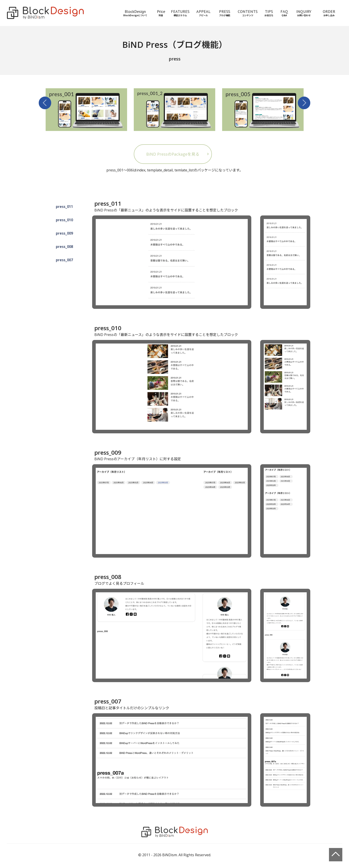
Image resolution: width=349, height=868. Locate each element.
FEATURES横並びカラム (180, 13)
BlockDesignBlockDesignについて (135, 13)
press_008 (64, 247)
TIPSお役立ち (269, 13)
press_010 (64, 220)
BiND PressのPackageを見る (173, 154)
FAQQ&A (284, 13)
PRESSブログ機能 (225, 13)
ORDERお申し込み (329, 13)
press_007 (64, 260)
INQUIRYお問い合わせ (304, 13)
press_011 (64, 207)
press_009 (64, 233)
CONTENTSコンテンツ (248, 13)
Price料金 (161, 13)
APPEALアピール (203, 13)
